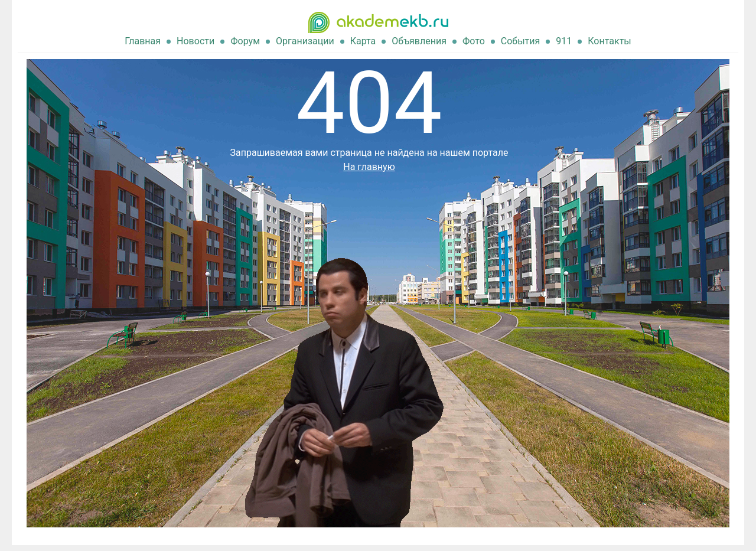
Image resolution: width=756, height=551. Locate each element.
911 (564, 41)
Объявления (419, 41)
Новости (195, 41)
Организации (305, 41)
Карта (363, 41)
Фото (474, 41)
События (521, 41)
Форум (245, 41)
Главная (143, 41)
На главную (369, 167)
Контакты (609, 41)
